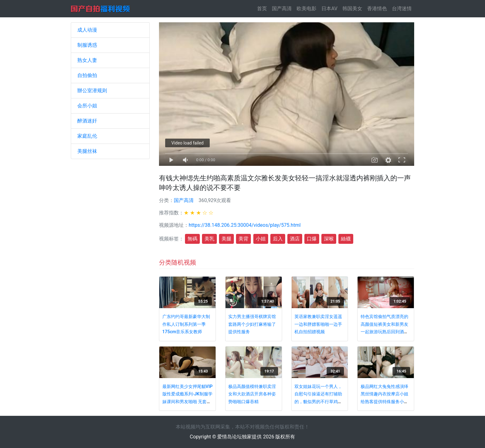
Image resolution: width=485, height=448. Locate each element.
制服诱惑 (87, 45)
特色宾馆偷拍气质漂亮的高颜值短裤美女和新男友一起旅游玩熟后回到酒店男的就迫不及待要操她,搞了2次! (385, 332)
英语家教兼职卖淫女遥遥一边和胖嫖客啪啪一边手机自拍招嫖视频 (318, 324)
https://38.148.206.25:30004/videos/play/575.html (245, 225)
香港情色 (377, 9)
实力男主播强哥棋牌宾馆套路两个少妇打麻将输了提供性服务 (252, 324)
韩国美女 (352, 9)
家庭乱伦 (87, 136)
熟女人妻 (87, 60)
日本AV (329, 9)
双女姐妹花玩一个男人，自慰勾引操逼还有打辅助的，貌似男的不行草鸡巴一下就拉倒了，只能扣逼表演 (318, 402)
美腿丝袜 (87, 151)
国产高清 (282, 9)
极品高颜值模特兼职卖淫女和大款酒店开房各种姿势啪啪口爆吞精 (252, 394)
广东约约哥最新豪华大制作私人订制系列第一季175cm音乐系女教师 (186, 324)
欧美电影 (307, 9)
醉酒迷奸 (87, 121)
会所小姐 (87, 106)
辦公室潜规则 (92, 90)
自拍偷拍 (87, 75)
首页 (263, 8)
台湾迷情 (402, 9)
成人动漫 (87, 30)
